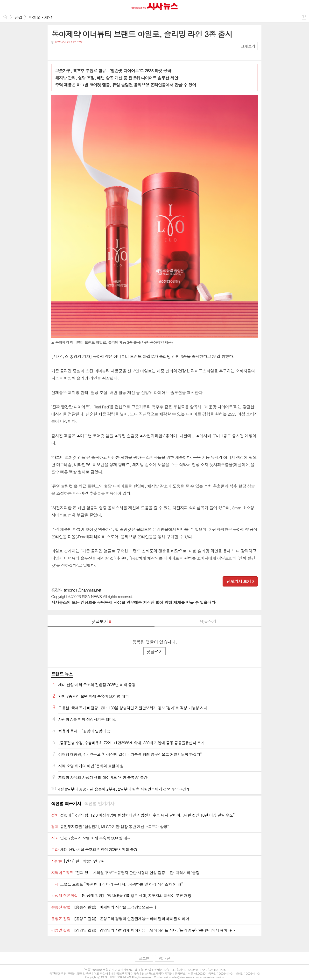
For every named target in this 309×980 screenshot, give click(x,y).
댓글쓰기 (208, 621)
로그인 (144, 958)
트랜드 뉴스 (62, 674)
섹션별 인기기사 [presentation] (99, 804)
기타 (84, 52)
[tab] (66, 804)
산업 (18, 17)
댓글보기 (101, 621)
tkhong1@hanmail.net (83, 590)
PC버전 (165, 958)
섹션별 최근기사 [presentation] (66, 804)
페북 (55, 52)
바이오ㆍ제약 (40, 17)
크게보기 (248, 46)
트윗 (65, 52)
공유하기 (304, 17)
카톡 (75, 52)
